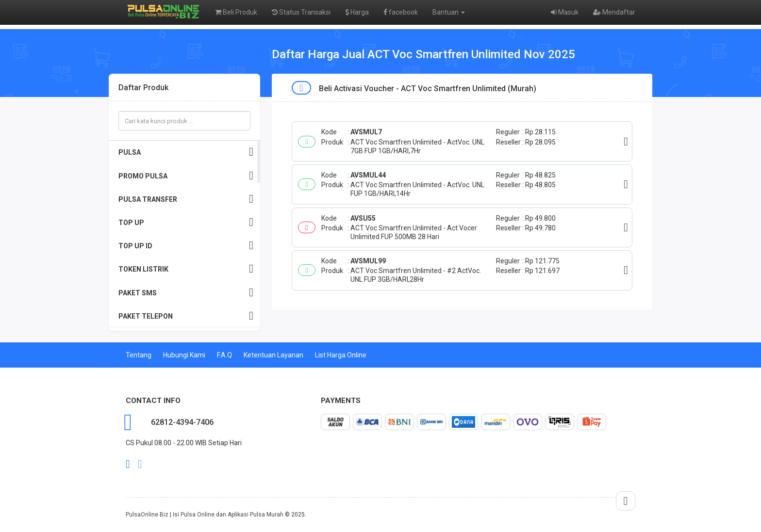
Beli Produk (236, 12)
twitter (140, 464)
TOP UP (186, 222)
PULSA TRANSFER (186, 199)
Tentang (139, 355)
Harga (357, 12)
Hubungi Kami (184, 355)
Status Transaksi (301, 12)
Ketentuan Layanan (273, 355)
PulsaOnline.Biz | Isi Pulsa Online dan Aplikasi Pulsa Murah (205, 515)
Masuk (565, 12)
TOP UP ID (186, 246)
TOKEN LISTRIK (186, 269)
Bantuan (449, 12)
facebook (401, 12)
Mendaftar (614, 12)
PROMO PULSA (186, 176)
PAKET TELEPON (186, 316)
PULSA (186, 152)
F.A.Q (224, 355)
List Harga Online (341, 355)
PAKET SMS (186, 293)
